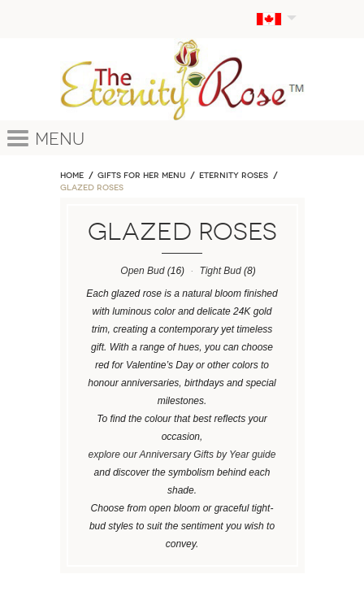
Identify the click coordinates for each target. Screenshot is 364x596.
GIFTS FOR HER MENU (141, 176)
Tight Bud (220, 271)
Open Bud (142, 271)
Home (72, 176)
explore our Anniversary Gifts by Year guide (182, 455)
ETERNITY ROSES (234, 176)
